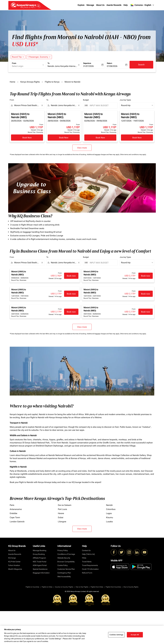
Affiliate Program (39, 558)
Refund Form (87, 573)
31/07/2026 (88, 66)
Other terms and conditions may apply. (133, 155)
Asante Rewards (114, 5)
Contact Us (86, 550)
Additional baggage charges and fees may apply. (103, 155)
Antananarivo (16, 509)
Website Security (64, 558)
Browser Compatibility (66, 562)
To (48, 63)
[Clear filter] (42, 105)
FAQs (84, 558)
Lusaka (109, 522)
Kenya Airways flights (30, 82)
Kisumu (110, 517)
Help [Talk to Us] (88, 554)
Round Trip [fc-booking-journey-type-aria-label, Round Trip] (17, 57)
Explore (81, 5)
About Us (100, 5)
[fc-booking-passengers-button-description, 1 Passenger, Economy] (38, 57)
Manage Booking (40, 550)
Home (12, 82)
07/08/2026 (112, 66)
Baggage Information (41, 573)
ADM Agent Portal (40, 565)
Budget (86, 100)
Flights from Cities (97, 587)
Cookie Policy (63, 565)
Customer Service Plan (66, 569)
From (14, 63)
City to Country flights (131, 587)
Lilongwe (62, 522)
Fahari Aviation (14, 565)
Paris (12, 505)
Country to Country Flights (64, 587)
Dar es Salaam (65, 505)
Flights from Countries (113, 587)
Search (141, 65)
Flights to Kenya (52, 82)
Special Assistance (40, 569)
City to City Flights (82, 587)
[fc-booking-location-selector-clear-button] (79, 65)
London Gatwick (17, 522)
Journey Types (125, 100)
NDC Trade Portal (40, 562)
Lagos (109, 513)
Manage (90, 5)
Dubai (61, 517)
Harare (61, 513)
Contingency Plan (64, 573)
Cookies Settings (116, 635)
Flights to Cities (47, 587)
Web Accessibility (64, 577)
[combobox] (27, 66)
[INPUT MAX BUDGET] (102, 105)
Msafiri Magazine (15, 569)
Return (109, 63)
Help (125, 5)
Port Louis (62, 509)
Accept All (135, 635)
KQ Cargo (12, 558)
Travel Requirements (90, 565)
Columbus (111, 509)
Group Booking (39, 554)
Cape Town (15, 517)
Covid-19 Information (90, 569)
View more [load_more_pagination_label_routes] (82, 529)
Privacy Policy (63, 550)
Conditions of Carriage (66, 554)
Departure (87, 63)
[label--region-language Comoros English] (142, 5)
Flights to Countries (32, 587)
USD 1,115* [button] (25, 44)
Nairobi (109, 505)
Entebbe (14, 513)
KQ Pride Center (14, 562)
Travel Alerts (87, 562)
